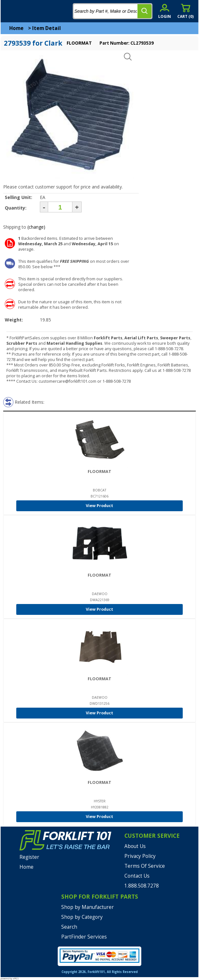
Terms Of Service (145, 866)
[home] (31, 11)
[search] (144, 11)
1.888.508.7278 (142, 886)
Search (69, 927)
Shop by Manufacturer (88, 907)
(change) (36, 227)
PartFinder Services (84, 937)
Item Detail (47, 28)
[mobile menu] (10, 11)
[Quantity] (60, 207)
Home (16, 28)
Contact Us (137, 876)
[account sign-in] (165, 11)
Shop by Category (82, 917)
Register (29, 857)
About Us (135, 846)
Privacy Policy (140, 856)
